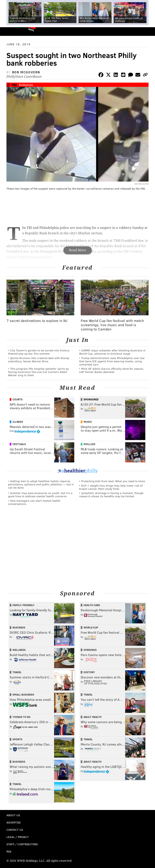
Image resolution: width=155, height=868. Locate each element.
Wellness (19, 650)
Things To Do (21, 717)
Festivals (19, 444)
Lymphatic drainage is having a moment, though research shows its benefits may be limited (111, 495)
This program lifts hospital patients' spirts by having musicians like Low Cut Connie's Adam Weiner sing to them (38, 372)
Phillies (89, 444)
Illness (18, 422)
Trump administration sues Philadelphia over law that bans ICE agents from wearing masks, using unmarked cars (112, 361)
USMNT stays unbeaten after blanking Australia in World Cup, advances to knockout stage (112, 352)
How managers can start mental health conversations (34, 502)
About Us (13, 815)
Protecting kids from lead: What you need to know (113, 481)
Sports (17, 739)
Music (88, 422)
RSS (9, 851)
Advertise (14, 822)
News (31, 30)
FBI (14, 85)
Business (19, 627)
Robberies (26, 85)
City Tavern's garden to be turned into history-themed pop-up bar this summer (39, 352)
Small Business (23, 695)
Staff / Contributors (22, 844)
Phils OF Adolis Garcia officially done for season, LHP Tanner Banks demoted (112, 370)
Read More (77, 250)
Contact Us (15, 830)
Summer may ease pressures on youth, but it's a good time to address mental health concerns (40, 495)
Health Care (92, 605)
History (89, 672)
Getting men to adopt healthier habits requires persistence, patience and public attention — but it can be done (41, 484)
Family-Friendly (24, 605)
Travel (17, 672)
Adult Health (93, 717)
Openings (90, 650)
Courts (18, 399)
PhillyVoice (10, 31)
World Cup (91, 627)
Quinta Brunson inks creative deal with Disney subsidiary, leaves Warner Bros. (39, 360)
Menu (149, 32)
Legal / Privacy (18, 837)
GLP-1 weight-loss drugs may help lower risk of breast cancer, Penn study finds (111, 487)
